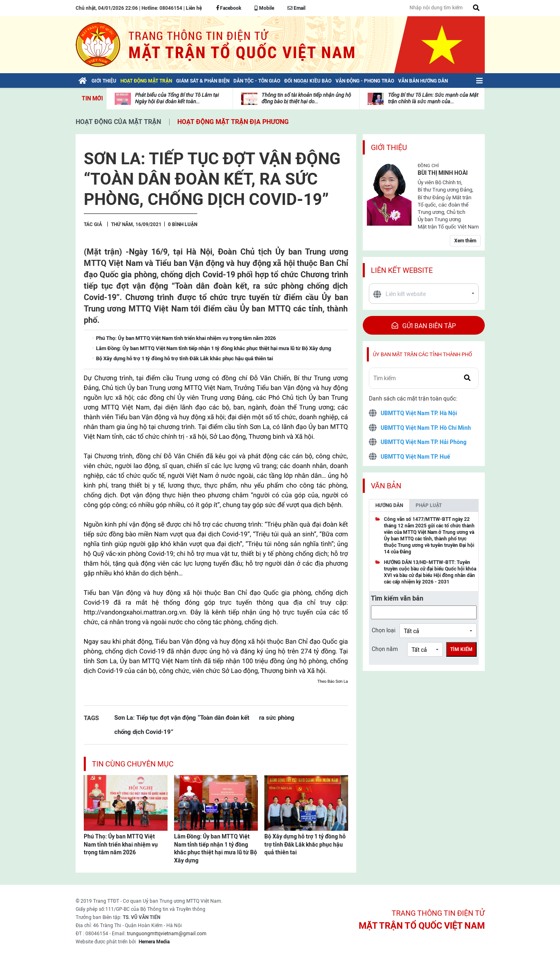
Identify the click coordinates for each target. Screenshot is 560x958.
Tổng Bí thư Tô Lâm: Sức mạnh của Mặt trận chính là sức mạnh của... (433, 98)
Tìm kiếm (461, 649)
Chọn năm (385, 649)
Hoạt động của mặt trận (118, 122)
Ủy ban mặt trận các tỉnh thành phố (423, 354)
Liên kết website (402, 270)
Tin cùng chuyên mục (133, 764)
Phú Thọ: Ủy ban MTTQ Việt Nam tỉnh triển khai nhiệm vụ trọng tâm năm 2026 (121, 844)
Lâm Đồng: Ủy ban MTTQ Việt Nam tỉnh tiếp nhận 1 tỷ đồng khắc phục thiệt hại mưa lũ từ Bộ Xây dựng (216, 848)
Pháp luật (429, 505)
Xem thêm (465, 241)
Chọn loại (384, 630)
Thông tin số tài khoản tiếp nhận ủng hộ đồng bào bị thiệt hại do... (306, 98)
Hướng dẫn (389, 505)
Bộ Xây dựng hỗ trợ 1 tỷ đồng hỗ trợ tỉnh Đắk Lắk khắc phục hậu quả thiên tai (305, 844)
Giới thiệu (389, 147)
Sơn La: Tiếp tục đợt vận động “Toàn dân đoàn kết (182, 717)
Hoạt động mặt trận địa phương (233, 122)
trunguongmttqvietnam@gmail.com (167, 934)
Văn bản (386, 486)
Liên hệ (194, 8)
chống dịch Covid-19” (144, 732)
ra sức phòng (277, 717)
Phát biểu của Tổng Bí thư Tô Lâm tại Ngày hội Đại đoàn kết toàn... (177, 98)
